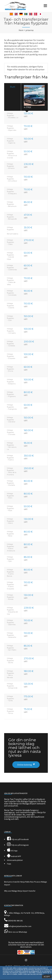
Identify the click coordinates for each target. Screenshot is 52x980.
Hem (21, 30)
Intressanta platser (15, 860)
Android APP (14, 856)
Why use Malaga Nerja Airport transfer (20, 891)
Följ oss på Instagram (18, 845)
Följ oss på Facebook (18, 839)
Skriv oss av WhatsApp (18, 932)
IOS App (12, 851)
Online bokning (25, 765)
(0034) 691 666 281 (15, 921)
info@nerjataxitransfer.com (20, 926)
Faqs (9, 864)
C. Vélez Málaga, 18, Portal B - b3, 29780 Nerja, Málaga (24, 914)
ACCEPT (47, 977)
